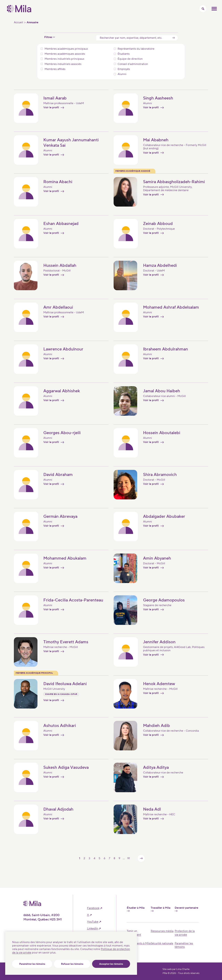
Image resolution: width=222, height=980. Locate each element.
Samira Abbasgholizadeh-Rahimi (174, 182)
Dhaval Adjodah (58, 809)
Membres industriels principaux (64, 59)
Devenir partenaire (186, 909)
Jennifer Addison (159, 642)
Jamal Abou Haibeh (162, 391)
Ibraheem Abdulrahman (166, 349)
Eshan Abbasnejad (61, 224)
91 (129, 858)
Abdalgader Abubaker (164, 516)
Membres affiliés (55, 69)
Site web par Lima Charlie (176, 969)
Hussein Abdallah (60, 265)
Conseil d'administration (133, 64)
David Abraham (58, 475)
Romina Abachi (58, 182)
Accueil (18, 22)
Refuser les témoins (72, 964)
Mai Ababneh (156, 140)
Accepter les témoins (111, 964)
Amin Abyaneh (157, 558)
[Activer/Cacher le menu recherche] (203, 9)
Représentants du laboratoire (136, 49)
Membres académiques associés (65, 54)
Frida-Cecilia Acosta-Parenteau (73, 600)
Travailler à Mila (161, 909)
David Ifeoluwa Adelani (65, 684)
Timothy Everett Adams (66, 642)
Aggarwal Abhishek (62, 391)
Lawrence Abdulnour (63, 349)
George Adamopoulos (164, 600)
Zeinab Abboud (158, 224)
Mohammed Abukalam (65, 558)
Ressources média (162, 931)
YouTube (93, 922)
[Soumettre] (173, 38)
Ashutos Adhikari (60, 726)
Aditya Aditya (156, 767)
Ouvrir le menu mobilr (214, 9)
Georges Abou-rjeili (62, 433)
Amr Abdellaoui (58, 307)
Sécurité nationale (162, 943)
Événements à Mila (139, 943)
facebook (93, 908)
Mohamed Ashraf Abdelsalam (171, 307)
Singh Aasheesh (158, 98)
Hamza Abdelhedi (160, 265)
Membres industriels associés (63, 64)
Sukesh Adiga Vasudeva (66, 767)
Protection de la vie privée (185, 933)
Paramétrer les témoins (32, 964)
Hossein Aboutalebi (162, 433)
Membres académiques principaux (66, 49)
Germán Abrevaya (60, 516)
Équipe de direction (130, 59)
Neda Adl (152, 809)
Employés (124, 69)
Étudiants (124, 54)
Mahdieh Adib (157, 726)
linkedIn (93, 929)
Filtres (48, 37)
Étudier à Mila (136, 909)
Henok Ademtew (159, 684)
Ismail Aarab (55, 98)
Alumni (122, 74)
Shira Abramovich (160, 475)
